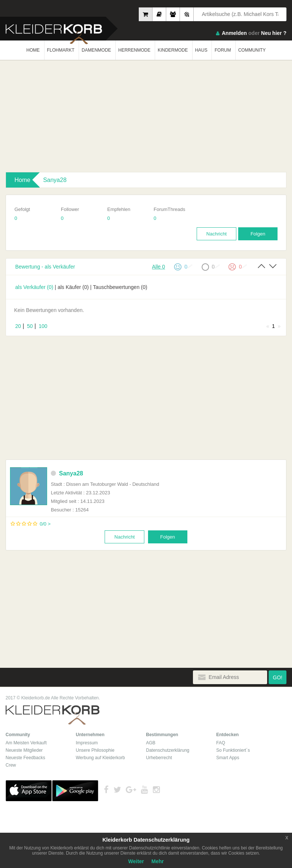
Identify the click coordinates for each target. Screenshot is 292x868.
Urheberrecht (159, 758)
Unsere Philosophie (95, 750)
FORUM (223, 50)
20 (18, 326)
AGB (151, 743)
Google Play (75, 791)
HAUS (201, 50)
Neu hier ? (274, 33)
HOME (33, 50)
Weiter (136, 861)
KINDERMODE (173, 50)
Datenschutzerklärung (168, 750)
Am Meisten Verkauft (26, 743)
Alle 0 (159, 266)
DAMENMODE (96, 50)
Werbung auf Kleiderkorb (100, 758)
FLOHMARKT (61, 50)
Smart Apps (228, 758)
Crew (11, 765)
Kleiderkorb (53, 715)
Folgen (258, 234)
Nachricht (216, 234)
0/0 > (45, 524)
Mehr (158, 861)
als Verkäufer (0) (34, 287)
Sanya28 (55, 180)
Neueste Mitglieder (24, 750)
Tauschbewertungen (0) (120, 287)
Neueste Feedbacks (25, 758)
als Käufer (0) (73, 287)
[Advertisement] (146, 116)
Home (22, 180)
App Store (29, 791)
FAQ (221, 743)
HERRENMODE (134, 50)
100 (43, 326)
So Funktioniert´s (233, 750)
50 (30, 326)
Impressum (87, 743)
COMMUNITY (252, 50)
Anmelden (234, 33)
